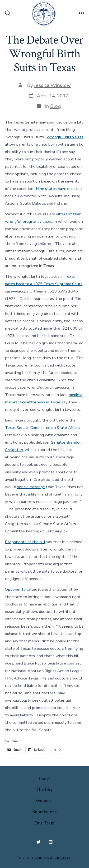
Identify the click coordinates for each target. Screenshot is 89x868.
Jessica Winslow (52, 85)
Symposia (44, 801)
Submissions (44, 812)
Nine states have (51, 189)
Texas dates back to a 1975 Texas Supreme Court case (44, 284)
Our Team (44, 823)
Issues (45, 778)
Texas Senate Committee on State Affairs (42, 428)
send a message (31, 487)
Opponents (15, 589)
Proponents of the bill (25, 542)
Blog (55, 106)
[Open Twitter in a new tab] (38, 842)
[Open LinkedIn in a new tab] (51, 842)
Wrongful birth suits (65, 137)
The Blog (45, 789)
